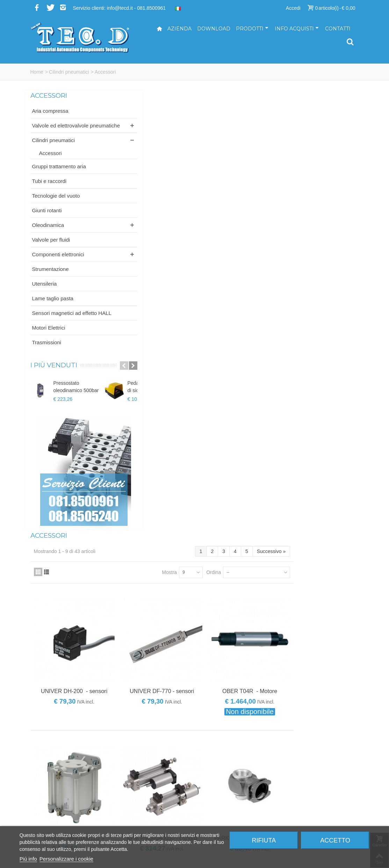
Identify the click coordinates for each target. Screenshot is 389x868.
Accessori (51, 160)
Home (37, 72)
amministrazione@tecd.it (227, 796)
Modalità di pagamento (309, 804)
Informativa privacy (305, 826)
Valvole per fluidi (51, 247)
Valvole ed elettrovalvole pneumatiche (60, 129)
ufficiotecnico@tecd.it (223, 804)
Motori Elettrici (49, 342)
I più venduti (54, 380)
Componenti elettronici (58, 262)
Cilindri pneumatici (69, 72)
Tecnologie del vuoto (56, 203)
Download (214, 29)
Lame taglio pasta (53, 306)
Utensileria (45, 291)
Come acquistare (303, 796)
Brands (129, 587)
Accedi (293, 8)
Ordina (279, 130)
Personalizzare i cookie (66, 859)
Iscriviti (313, 704)
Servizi (292, 789)
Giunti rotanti (47, 218)
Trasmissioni (47, 357)
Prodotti (252, 29)
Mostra (235, 130)
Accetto (335, 840)
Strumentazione (51, 276)
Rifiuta (264, 840)
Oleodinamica (48, 232)
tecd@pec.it (213, 789)
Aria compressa (50, 111)
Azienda (179, 29)
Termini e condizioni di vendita (317, 818)
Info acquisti (297, 29)
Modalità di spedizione (309, 811)
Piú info (28, 859)
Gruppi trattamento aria (59, 174)
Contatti (338, 29)
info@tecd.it (213, 782)
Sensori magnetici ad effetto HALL (57, 324)
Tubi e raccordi (49, 188)
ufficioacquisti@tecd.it (224, 818)
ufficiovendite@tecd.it (223, 811)
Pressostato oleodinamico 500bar (76, 401)
